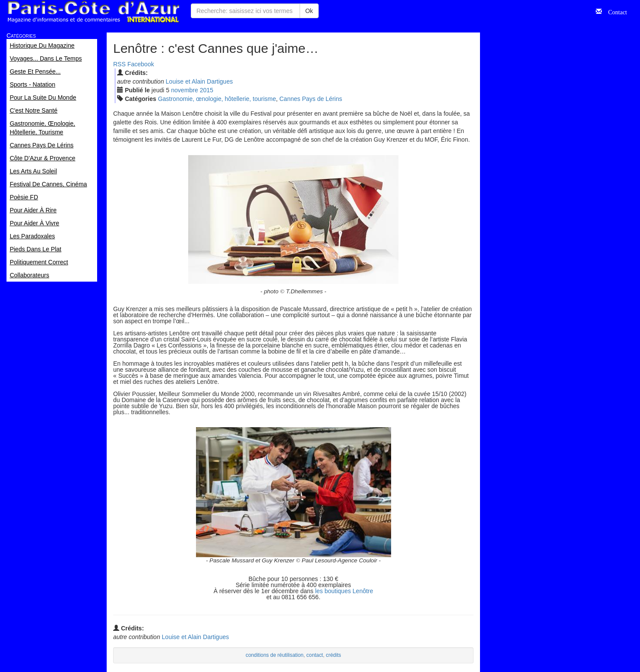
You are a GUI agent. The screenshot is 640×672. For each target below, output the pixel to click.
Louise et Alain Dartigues (199, 81)
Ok (309, 11)
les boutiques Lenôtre (344, 591)
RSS (119, 64)
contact (315, 655)
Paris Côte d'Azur (93, 12)
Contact (614, 11)
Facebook (141, 64)
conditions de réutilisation (274, 655)
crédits (334, 655)
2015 (207, 90)
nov (185, 90)
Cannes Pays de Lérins (311, 99)
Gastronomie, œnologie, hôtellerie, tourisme (217, 99)
